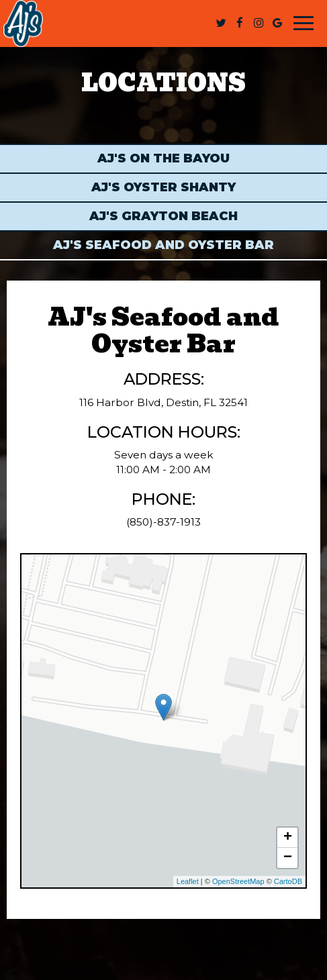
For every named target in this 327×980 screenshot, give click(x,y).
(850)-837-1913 (163, 522)
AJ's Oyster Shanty (163, 187)
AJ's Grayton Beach (163, 216)
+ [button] (288, 838)
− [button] (288, 858)
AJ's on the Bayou (163, 158)
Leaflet (188, 881)
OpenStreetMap (238, 881)
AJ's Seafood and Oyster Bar (163, 245)
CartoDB (288, 881)
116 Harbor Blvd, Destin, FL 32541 (163, 402)
